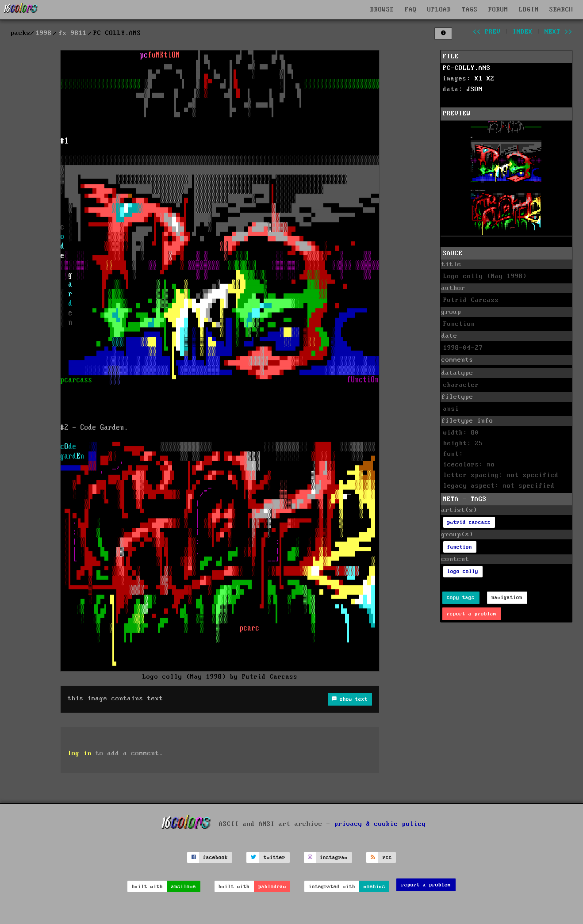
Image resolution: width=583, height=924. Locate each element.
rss (387, 857)
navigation (507, 598)
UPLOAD (439, 10)
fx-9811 (73, 33)
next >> (558, 32)
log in (80, 753)
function (460, 547)
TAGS (470, 10)
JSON (475, 89)
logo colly (463, 571)
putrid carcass (469, 522)
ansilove (184, 887)
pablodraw (272, 887)
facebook (215, 857)
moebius (374, 887)
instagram (334, 857)
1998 (44, 33)
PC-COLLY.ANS (467, 68)
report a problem (472, 614)
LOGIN (529, 10)
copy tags (461, 598)
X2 (491, 79)
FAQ (411, 10)
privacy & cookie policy (380, 824)
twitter (274, 857)
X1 (479, 79)
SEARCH (561, 10)
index (523, 32)
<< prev (487, 32)
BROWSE (382, 10)
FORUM (498, 10)
